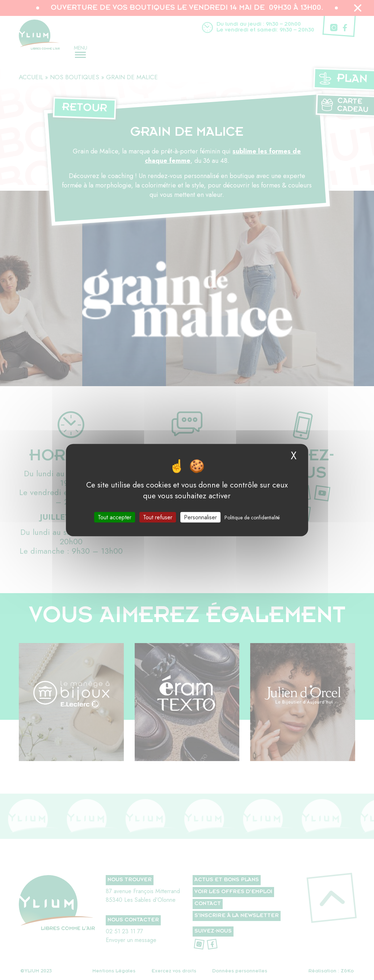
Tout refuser (158, 517)
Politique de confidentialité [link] (252, 517)
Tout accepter (115, 517)
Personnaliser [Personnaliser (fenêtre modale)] (200, 517)
